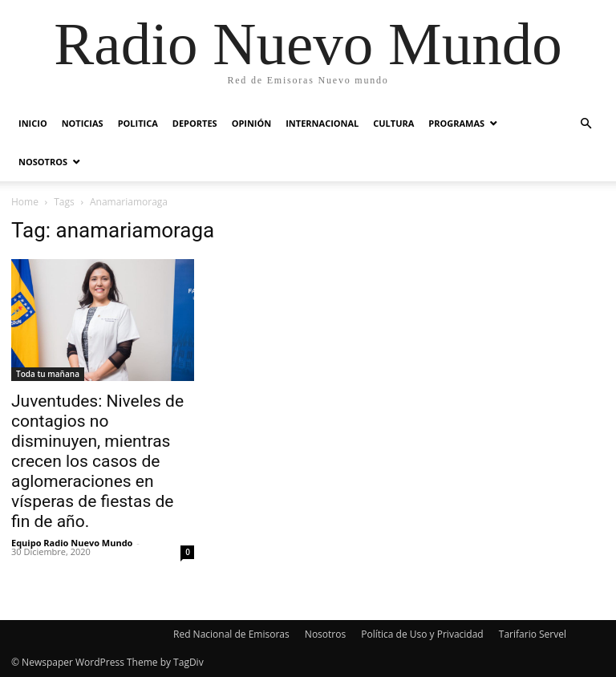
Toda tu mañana (48, 374)
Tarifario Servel (533, 634)
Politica (138, 123)
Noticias (83, 123)
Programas (456, 123)
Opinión (252, 123)
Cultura (393, 123)
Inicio (33, 123)
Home (25, 202)
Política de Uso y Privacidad (422, 634)
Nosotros (43, 162)
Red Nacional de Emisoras (231, 634)
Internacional (322, 123)
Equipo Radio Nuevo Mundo (72, 543)
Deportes (195, 123)
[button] (586, 124)
